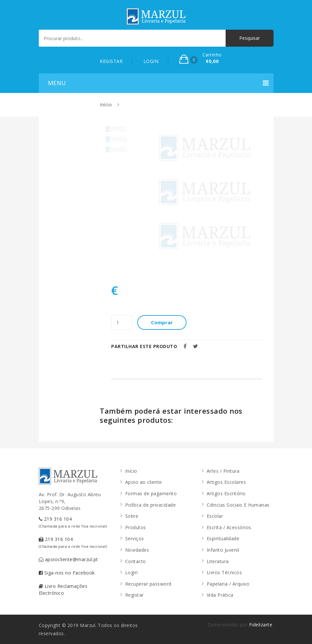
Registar (134, 595)
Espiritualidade (223, 538)
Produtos (136, 527)
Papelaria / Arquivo (228, 584)
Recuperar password (148, 584)
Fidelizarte (261, 625)
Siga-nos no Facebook (67, 573)
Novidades (137, 550)
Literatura (218, 561)
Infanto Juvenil (223, 550)
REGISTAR (111, 61)
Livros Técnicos (224, 572)
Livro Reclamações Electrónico (63, 590)
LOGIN (151, 61)
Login (132, 572)
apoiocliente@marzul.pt (68, 559)
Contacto (136, 561)
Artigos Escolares (226, 482)
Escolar (215, 516)
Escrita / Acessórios (229, 527)
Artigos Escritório (226, 493)
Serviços (135, 538)
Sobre (132, 516)
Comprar (162, 322)
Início (106, 105)
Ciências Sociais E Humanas (238, 505)
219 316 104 (73, 522)
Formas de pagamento (151, 493)
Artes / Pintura (223, 471)
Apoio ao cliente (144, 482)
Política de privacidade (151, 505)
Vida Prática (220, 595)
